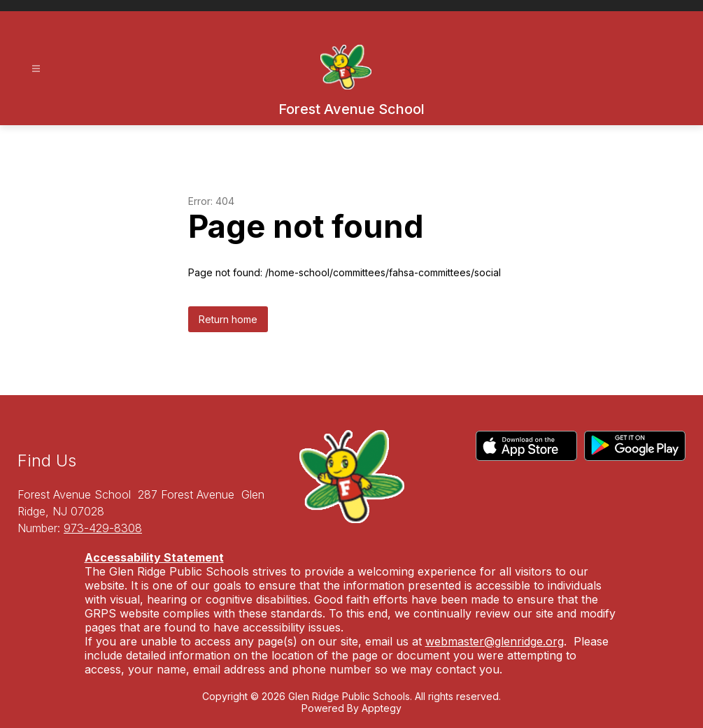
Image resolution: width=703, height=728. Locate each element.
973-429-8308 (103, 528)
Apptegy (382, 708)
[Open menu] (36, 69)
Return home (228, 319)
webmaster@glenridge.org (495, 641)
